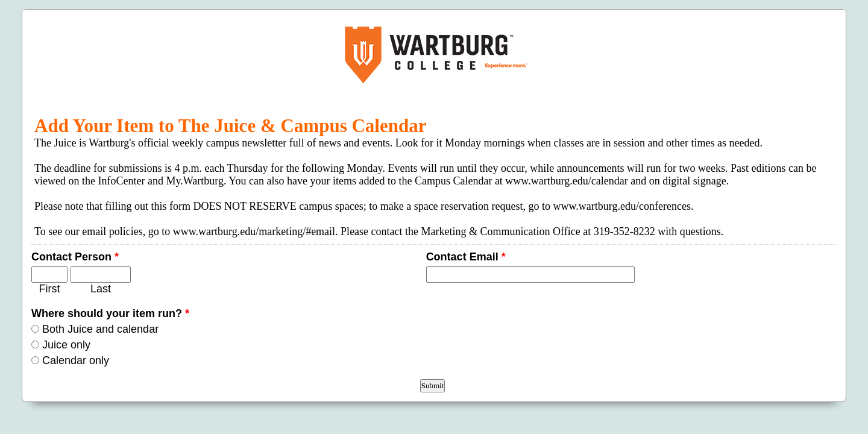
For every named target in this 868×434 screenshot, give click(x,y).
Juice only (66, 345)
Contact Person (75, 257)
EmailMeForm (434, 55)
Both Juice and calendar (100, 329)
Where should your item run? (110, 313)
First (50, 289)
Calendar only (76, 360)
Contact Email (466, 257)
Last (101, 289)
